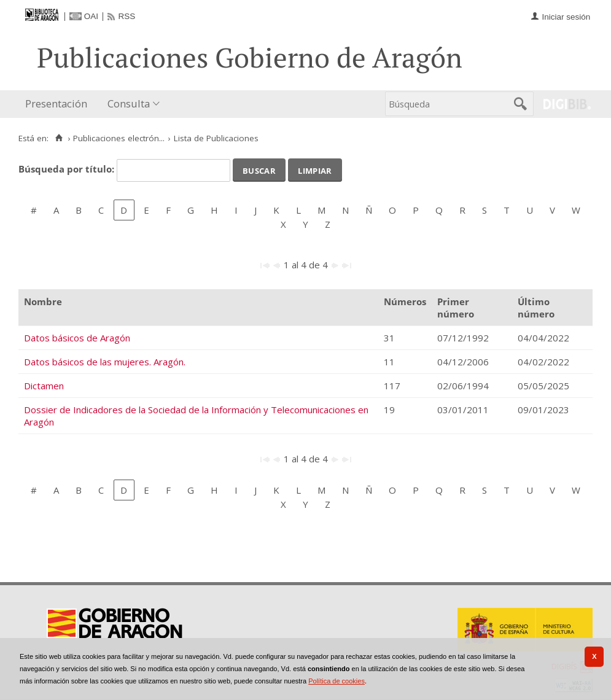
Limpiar (315, 169)
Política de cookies (337, 681)
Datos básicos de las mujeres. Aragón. (105, 362)
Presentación (56, 103)
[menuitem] (59, 104)
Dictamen (44, 386)
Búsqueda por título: (68, 169)
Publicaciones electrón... (119, 138)
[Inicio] (59, 138)
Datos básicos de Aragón (77, 338)
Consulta (129, 103)
